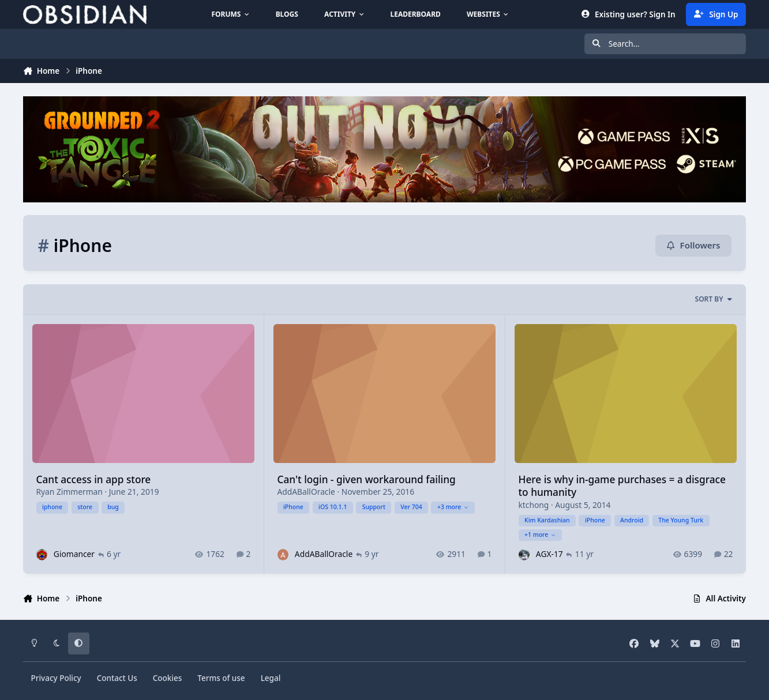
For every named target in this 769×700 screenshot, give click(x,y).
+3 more (453, 507)
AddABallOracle (306, 492)
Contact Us (117, 678)
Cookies (168, 678)
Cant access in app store (93, 479)
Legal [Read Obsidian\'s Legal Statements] (271, 678)
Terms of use (221, 678)
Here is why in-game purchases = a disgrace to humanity (622, 485)
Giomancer (74, 554)
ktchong (533, 504)
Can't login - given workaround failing (366, 479)
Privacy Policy (56, 678)
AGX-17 (549, 554)
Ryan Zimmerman (69, 492)
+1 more (540, 535)
